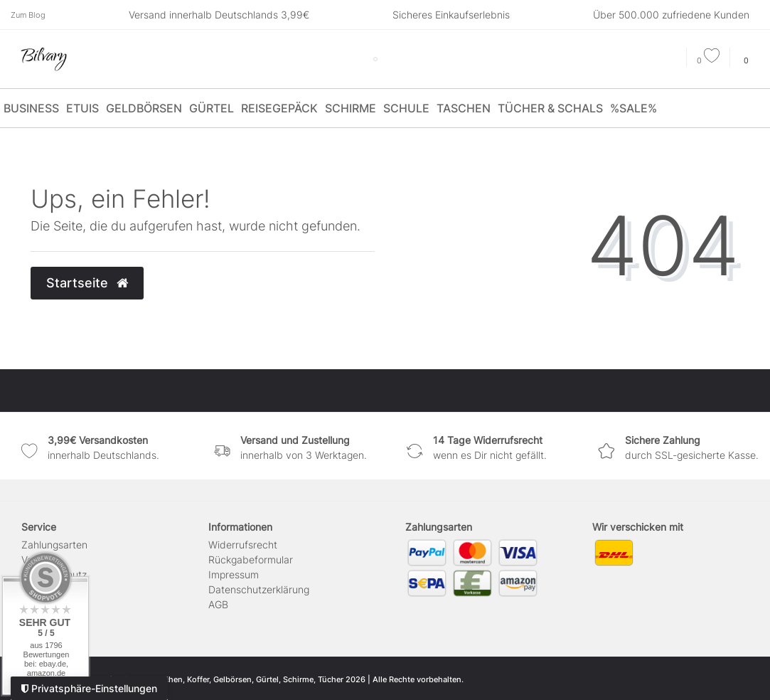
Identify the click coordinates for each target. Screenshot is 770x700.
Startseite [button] (87, 283)
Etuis (82, 108)
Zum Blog (28, 15)
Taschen (464, 108)
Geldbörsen (144, 108)
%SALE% (633, 108)
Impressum (234, 574)
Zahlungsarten (54, 545)
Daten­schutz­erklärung (259, 589)
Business (31, 108)
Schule (406, 108)
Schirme (351, 108)
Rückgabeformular (251, 560)
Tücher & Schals (550, 108)
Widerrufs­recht (243, 545)
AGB (218, 604)
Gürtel (212, 108)
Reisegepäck (279, 108)
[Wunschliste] (708, 60)
